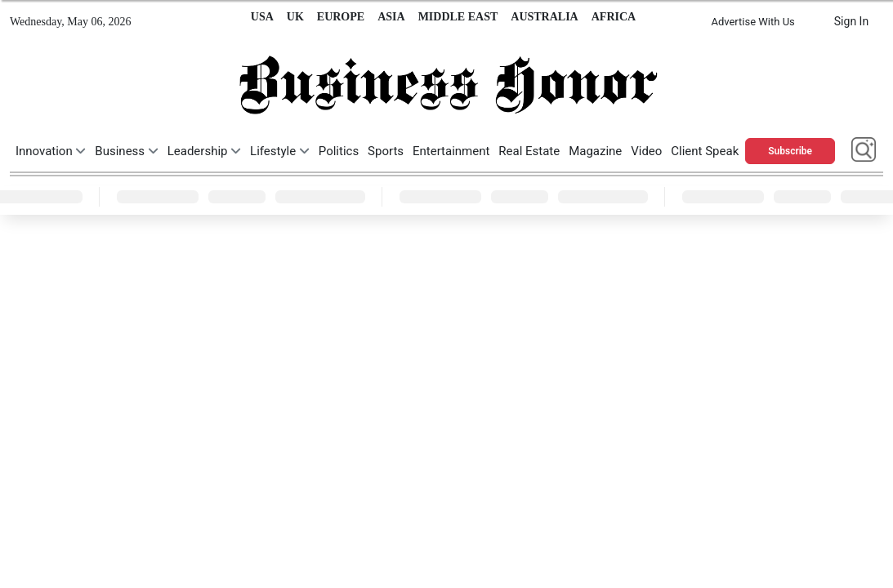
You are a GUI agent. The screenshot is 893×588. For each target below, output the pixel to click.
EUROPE (341, 17)
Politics (339, 151)
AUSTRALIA (544, 17)
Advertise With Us (752, 22)
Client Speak (705, 151)
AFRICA (614, 17)
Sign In (851, 21)
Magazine (595, 151)
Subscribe (790, 151)
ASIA (391, 17)
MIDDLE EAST (458, 17)
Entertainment (451, 151)
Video (646, 151)
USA (262, 17)
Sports (386, 151)
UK (295, 17)
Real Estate (529, 151)
